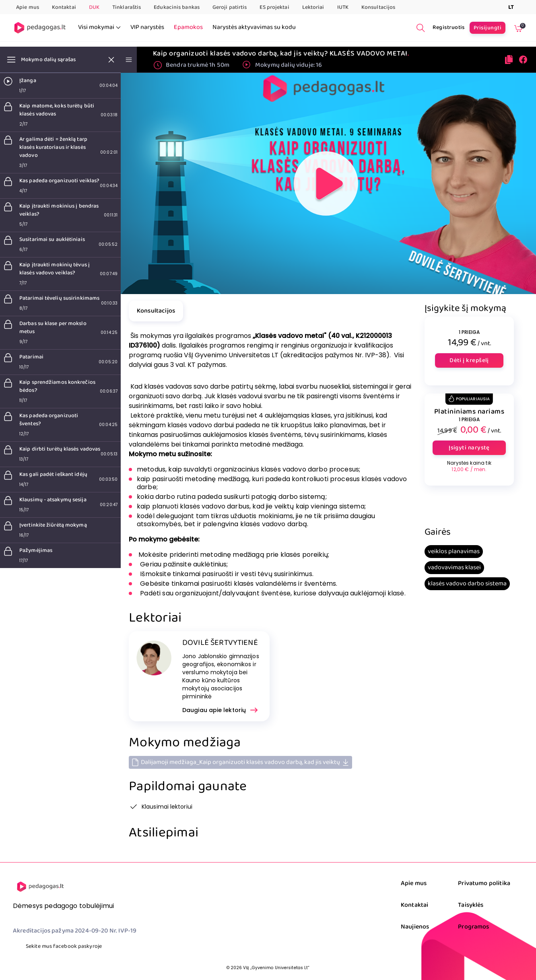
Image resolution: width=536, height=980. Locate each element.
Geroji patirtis (230, 7)
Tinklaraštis (127, 7)
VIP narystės (147, 27)
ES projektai (274, 7)
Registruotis (449, 27)
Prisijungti (488, 28)
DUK (94, 7)
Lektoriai (313, 7)
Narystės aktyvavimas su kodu (254, 27)
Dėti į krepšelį (469, 360)
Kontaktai (64, 7)
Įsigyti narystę (469, 448)
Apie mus (28, 7)
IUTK (343, 7)
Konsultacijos (378, 7)
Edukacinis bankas (177, 7)
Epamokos (188, 27)
